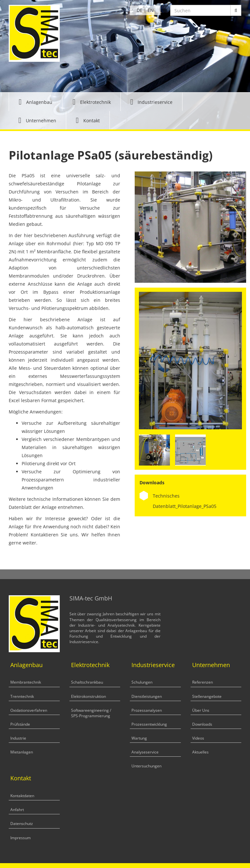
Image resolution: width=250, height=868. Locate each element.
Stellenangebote (207, 696)
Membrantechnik (26, 682)
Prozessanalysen (147, 710)
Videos (198, 738)
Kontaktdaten (22, 796)
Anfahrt (17, 810)
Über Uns (201, 710)
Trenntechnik (22, 696)
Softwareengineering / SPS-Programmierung (91, 713)
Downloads (202, 724)
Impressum (21, 838)
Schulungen (142, 682)
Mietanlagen (22, 752)
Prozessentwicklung (149, 724)
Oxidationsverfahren (29, 710)
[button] (36, 102)
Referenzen (203, 682)
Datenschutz (22, 824)
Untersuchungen (146, 766)
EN (151, 10)
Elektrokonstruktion (89, 696)
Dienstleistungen (147, 696)
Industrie (18, 738)
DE (140, 10)
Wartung (139, 738)
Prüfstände (20, 724)
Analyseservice (145, 752)
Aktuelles (200, 752)
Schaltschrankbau (87, 682)
